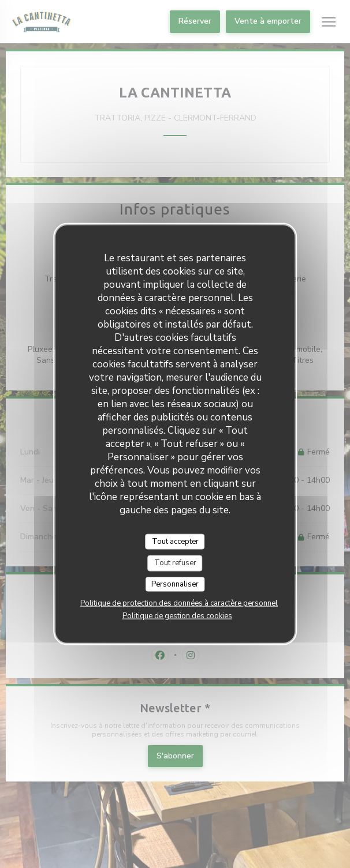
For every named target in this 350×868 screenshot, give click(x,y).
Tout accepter (175, 541)
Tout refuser (175, 563)
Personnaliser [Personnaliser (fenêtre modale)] (175, 584)
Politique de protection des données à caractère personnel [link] (179, 603)
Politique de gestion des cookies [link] (177, 616)
